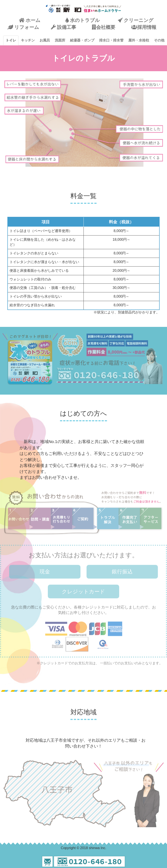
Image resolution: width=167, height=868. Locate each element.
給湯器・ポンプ (82, 40)
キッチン (28, 40)
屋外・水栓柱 (139, 40)
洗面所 (60, 40)
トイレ (11, 40)
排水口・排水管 (111, 40)
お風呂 (45, 40)
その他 (159, 40)
